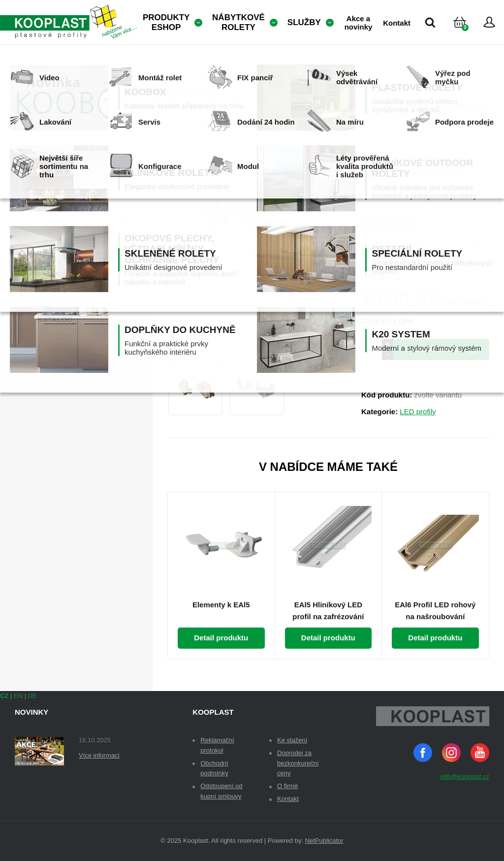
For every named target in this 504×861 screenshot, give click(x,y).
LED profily (418, 412)
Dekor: (373, 179)
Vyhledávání (430, 22)
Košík (468, 34)
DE (32, 696)
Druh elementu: (388, 224)
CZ (4, 696)
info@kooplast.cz (465, 777)
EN (18, 696)
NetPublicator (324, 841)
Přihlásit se (489, 22)
